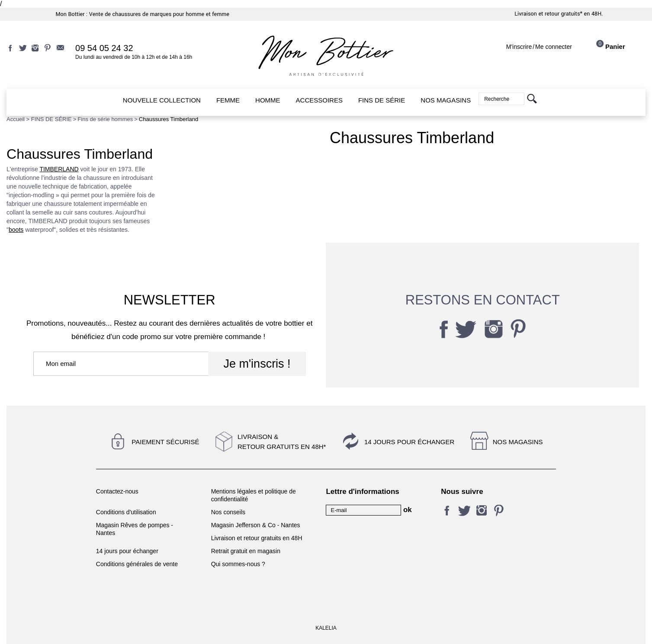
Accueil (16, 119)
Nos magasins (518, 442)
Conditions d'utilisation (126, 512)
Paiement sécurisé (165, 442)
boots (16, 230)
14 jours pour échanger (409, 442)
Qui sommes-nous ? (238, 564)
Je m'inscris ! (257, 364)
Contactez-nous (117, 491)
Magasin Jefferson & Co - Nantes (256, 525)
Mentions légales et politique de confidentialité (254, 495)
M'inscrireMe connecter (539, 47)
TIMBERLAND (59, 169)
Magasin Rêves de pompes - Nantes (135, 529)
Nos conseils (228, 512)
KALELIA (326, 628)
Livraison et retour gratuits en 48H (257, 538)
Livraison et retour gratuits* (548, 14)
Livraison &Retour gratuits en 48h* (282, 442)
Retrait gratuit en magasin (246, 551)
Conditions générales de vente (137, 564)
